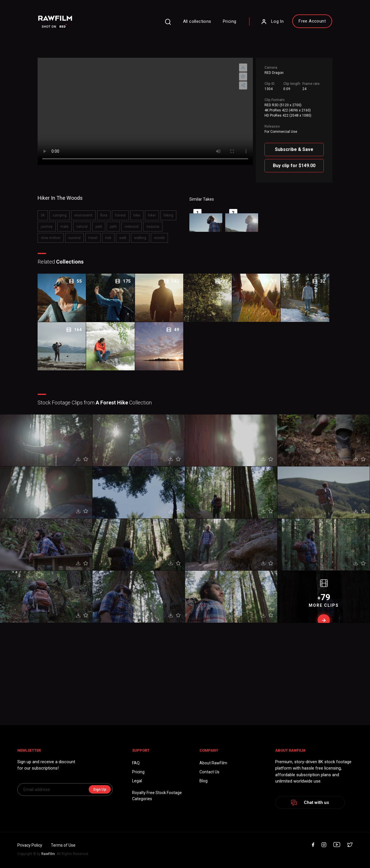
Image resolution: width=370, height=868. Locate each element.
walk (123, 238)
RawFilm (48, 854)
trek (108, 238)
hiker (152, 215)
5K (43, 215)
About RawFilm (213, 763)
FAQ (136, 763)
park (99, 227)
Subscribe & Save (294, 149)
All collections (197, 21)
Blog (203, 781)
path (113, 227)
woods (159, 238)
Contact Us (209, 772)
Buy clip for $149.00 (294, 166)
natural (82, 227)
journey (47, 227)
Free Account (312, 21)
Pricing (230, 21)
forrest (120, 215)
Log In (272, 22)
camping (60, 215)
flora (104, 215)
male (64, 227)
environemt (83, 215)
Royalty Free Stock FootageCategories (157, 796)
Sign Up (100, 789)
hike (137, 215)
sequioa (153, 227)
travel (93, 238)
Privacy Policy (30, 845)
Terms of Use (63, 845)
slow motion (51, 238)
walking (140, 238)
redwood (132, 227)
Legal (137, 781)
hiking (168, 215)
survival (74, 238)
